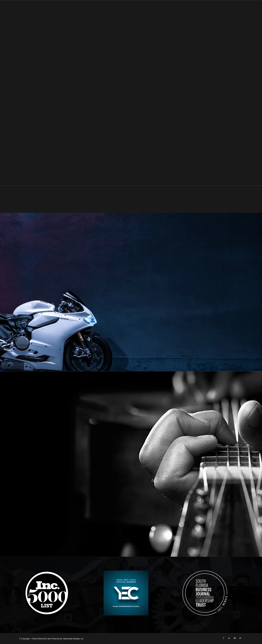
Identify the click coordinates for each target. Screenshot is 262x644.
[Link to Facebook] (224, 638)
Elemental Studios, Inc (73, 639)
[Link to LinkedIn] (229, 638)
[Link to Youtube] (235, 638)
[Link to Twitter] (240, 638)
